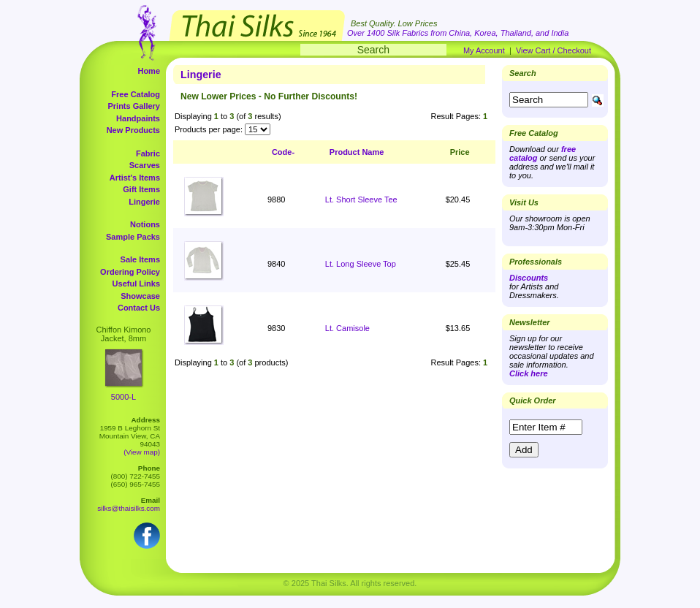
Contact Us (139, 308)
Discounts (529, 278)
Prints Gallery (134, 106)
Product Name (357, 152)
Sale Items (140, 259)
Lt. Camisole (347, 328)
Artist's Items (135, 178)
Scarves (145, 165)
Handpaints (138, 118)
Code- (283, 152)
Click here (529, 373)
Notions (145, 224)
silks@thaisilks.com (129, 508)
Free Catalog (136, 94)
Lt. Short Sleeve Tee (361, 199)
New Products (133, 130)
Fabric (148, 153)
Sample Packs (133, 237)
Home (149, 71)
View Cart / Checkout (553, 50)
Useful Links (136, 284)
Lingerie (144, 202)
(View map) (142, 452)
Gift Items (141, 189)
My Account (484, 50)
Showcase (140, 296)
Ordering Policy (130, 272)
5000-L (123, 397)
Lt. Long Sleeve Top (361, 264)
